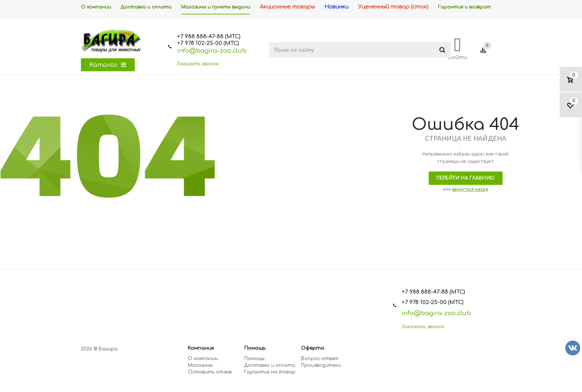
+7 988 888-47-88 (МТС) (209, 37)
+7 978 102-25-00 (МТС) (208, 43)
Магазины (200, 365)
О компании (203, 359)
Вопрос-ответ (320, 359)
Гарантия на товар (270, 372)
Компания (201, 348)
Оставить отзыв (210, 372)
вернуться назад (470, 189)
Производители (321, 365)
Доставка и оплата (270, 365)
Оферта (313, 348)
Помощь (255, 348)
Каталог (108, 65)
